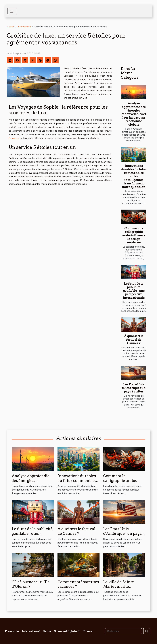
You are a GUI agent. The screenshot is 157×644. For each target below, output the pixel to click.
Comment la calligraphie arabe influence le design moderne (134, 235)
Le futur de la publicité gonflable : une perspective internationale (134, 291)
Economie (12, 631)
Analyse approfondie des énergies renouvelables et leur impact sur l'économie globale (134, 114)
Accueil (11, 27)
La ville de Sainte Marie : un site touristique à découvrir (124, 587)
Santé (47, 631)
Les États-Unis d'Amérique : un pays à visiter (134, 388)
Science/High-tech (67, 631)
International (24, 27)
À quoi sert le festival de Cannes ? (134, 340)
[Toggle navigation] (12, 11)
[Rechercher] (123, 631)
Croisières (14, 138)
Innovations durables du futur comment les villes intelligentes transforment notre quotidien (134, 176)
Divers (88, 631)
